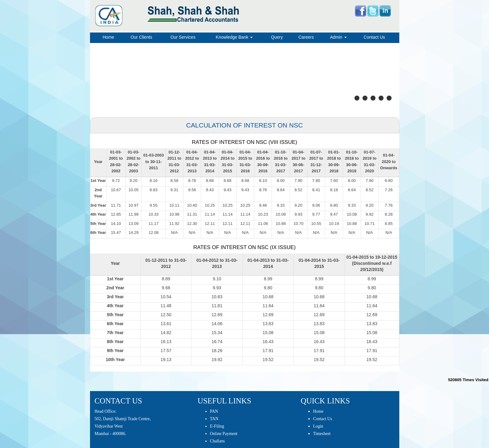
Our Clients (141, 37)
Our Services (183, 37)
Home (108, 37)
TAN (214, 419)
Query (277, 37)
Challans (217, 441)
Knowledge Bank (234, 37)
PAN (214, 411)
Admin (338, 37)
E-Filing (217, 426)
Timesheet (322, 434)
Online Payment (224, 434)
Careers (306, 37)
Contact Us (374, 37)
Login (318, 426)
